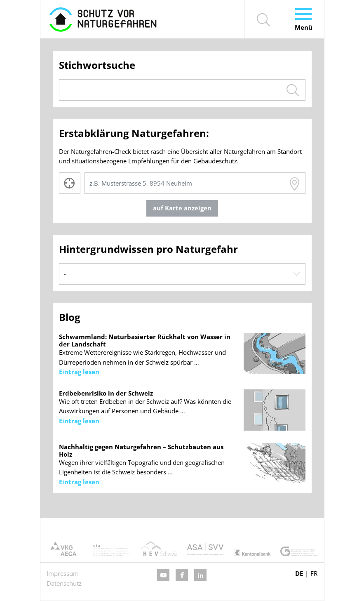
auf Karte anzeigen (182, 208)
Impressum (63, 573)
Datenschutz (64, 583)
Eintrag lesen (79, 372)
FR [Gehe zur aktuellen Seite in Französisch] (314, 573)
